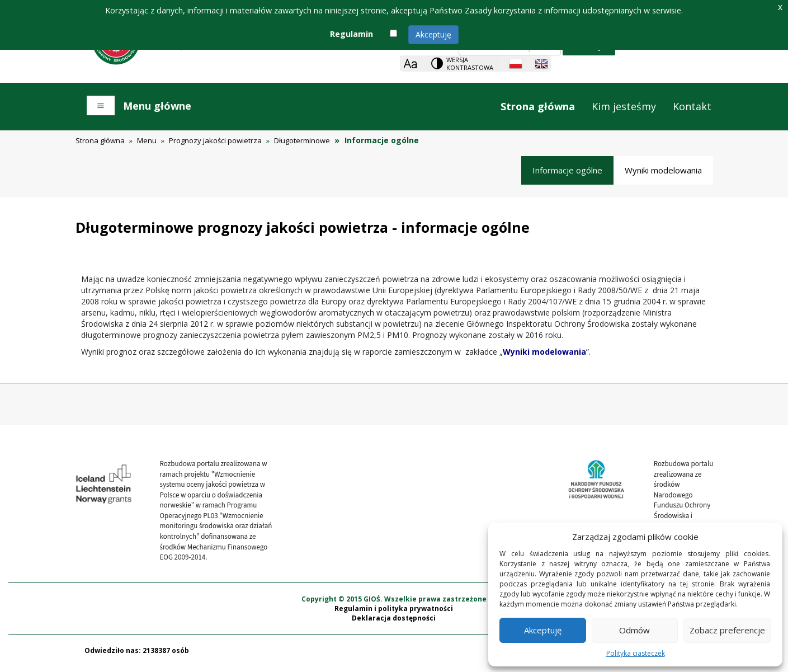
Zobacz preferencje (727, 630)
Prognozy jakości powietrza (215, 140)
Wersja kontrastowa (470, 64)
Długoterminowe (302, 140)
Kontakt (692, 106)
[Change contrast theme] (463, 64)
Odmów (634, 630)
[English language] (541, 64)
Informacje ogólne (567, 170)
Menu (147, 140)
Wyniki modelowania (663, 170)
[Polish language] (516, 64)
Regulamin (351, 34)
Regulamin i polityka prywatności (394, 614)
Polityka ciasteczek (636, 653)
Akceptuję (433, 34)
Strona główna (538, 106)
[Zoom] (410, 64)
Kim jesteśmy (624, 106)
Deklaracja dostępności (394, 624)
